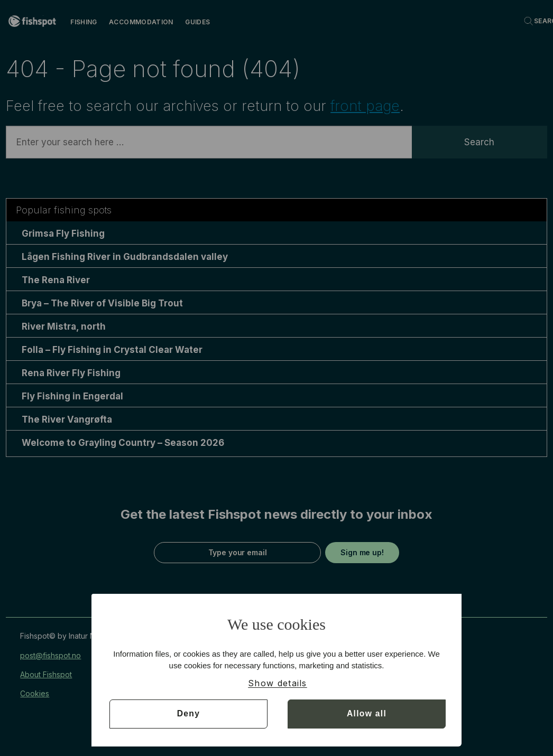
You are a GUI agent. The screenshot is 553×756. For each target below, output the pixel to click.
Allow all (367, 713)
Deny (188, 713)
